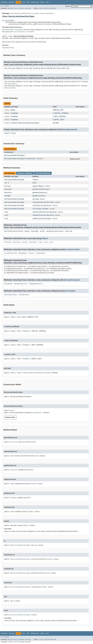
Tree (28, 2)
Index (42, 2)
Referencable (9, 88)
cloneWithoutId (10, 253)
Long (37, 199)
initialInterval (39, 202)
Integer (8, 196)
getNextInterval (39, 192)
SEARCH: (68, 6)
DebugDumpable (8, 32)
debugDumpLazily (21, 284)
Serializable (20, 32)
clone (35, 180)
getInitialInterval (41, 189)
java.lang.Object (8, 20)
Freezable (19, 30)
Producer (14, 123)
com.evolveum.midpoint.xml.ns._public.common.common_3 (32, 13)
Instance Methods (25, 173)
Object (42, 186)
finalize (8, 242)
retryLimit (37, 209)
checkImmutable (10, 295)
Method (28, 8)
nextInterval (38, 205)
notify (25, 242)
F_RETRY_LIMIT (59, 120)
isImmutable (40, 253)
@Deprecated (9, 410)
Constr (22, 8)
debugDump (22, 253)
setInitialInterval (41, 212)
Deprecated (35, 2)
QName (13, 110)
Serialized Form (8, 48)
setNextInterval (39, 215)
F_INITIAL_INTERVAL (61, 113)
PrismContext (30, 159)
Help (47, 2)
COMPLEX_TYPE (58, 110)
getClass (17, 242)
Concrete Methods (43, 173)
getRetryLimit (38, 196)
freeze (31, 253)
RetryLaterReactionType (29, 123)
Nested (10, 8)
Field (16, 8)
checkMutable (24, 295)
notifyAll (33, 242)
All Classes (5, 6)
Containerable (8, 30)
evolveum (15, 642)
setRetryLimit (38, 218)
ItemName (14, 113)
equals (35, 186)
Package (12, 2)
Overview (4, 2)
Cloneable (30, 32)
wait (41, 242)
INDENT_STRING (10, 133)
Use (24, 2)
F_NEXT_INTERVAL (59, 116)
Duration (8, 189)
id (33, 199)
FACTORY (56, 123)
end (34, 183)
